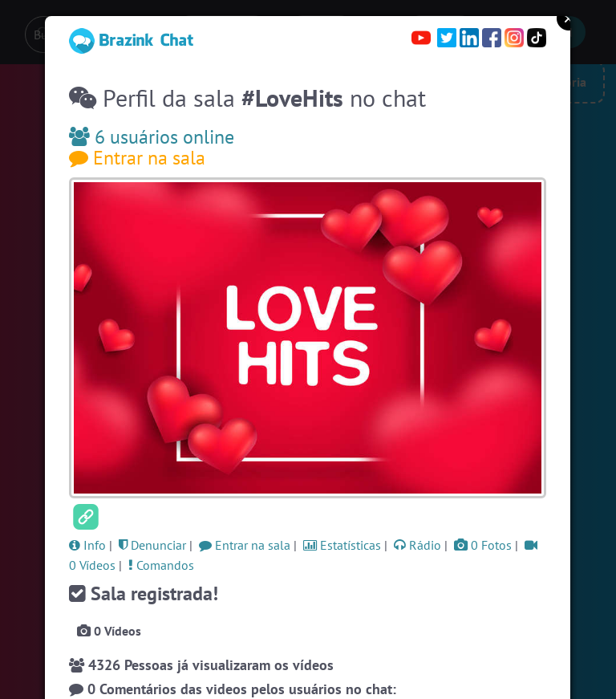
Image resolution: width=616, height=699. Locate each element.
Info (87, 545)
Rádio (417, 545)
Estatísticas (342, 545)
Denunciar (152, 545)
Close (569, 18)
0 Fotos (483, 545)
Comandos (161, 565)
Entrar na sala (137, 158)
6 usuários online (152, 137)
